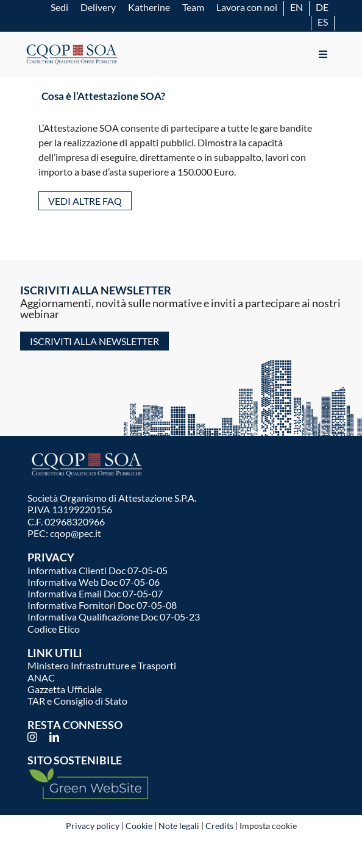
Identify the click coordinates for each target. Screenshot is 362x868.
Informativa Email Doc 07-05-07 (95, 593)
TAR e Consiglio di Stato (77, 701)
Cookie (139, 826)
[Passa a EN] (296, 7)
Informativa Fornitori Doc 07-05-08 (102, 605)
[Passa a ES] (323, 22)
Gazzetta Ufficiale (65, 689)
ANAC (41, 678)
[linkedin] (54, 737)
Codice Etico (54, 629)
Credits (219, 826)
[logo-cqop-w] (88, 454)
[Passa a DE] (322, 7)
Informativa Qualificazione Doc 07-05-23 (114, 617)
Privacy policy (93, 826)
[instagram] (32, 737)
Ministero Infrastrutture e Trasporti (102, 665)
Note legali (179, 826)
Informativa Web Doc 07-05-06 (94, 582)
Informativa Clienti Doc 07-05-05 (98, 570)
